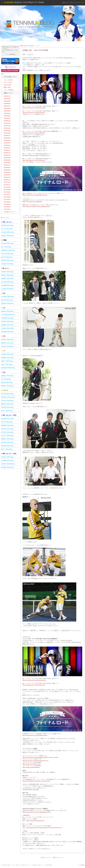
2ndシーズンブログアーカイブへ (73, 3)
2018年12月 (7, 153)
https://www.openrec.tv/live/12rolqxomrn (34, 160)
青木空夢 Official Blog (7, 243)
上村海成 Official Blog (7, 289)
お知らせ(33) (7, 85)
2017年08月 (7, 192)
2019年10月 (7, 128)
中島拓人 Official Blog (7, 236)
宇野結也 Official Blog (7, 457)
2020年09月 (7, 101)
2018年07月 (7, 165)
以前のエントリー (10, 212)
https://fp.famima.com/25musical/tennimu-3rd (35, 761)
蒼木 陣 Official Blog (7, 300)
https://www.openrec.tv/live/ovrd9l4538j (34, 133)
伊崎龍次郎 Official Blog (8, 250)
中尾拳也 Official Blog (7, 272)
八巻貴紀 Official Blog (7, 328)
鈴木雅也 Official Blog (7, 467)
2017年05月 (7, 199)
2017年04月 (7, 202)
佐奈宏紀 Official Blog (7, 442)
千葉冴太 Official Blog (7, 346)
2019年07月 (7, 136)
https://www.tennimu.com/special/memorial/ (35, 195)
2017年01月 (7, 209)
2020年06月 (7, 109)
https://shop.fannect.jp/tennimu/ (35, 821)
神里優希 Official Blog (7, 425)
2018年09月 (7, 160)
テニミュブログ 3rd (42, 23)
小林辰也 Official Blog (7, 264)
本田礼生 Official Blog (7, 429)
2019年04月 (7, 143)
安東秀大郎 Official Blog (8, 397)
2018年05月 (7, 170)
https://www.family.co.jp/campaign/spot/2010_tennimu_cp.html (40, 757)
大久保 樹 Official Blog (7, 232)
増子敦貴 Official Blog (7, 394)
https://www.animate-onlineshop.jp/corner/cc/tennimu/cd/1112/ (44, 828)
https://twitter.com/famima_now (31, 764)
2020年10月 (7, 99)
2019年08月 (7, 133)
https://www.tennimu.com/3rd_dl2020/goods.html (36, 812)
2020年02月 (7, 118)
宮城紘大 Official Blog (7, 275)
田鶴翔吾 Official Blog (7, 358)
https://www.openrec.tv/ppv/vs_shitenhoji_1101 (36, 156)
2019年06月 (7, 138)
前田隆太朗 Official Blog (8, 368)
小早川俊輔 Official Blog (8, 315)
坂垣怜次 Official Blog (7, 340)
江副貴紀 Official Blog (7, 225)
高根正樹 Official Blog (7, 260)
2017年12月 (7, 182)
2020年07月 (7, 106)
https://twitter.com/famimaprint (31, 767)
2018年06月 (7, 168)
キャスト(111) (8, 82)
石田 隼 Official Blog (7, 422)
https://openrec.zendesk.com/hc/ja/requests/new (36, 207)
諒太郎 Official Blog (7, 257)
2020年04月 (7, 113)
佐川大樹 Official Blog (7, 282)
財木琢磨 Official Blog (7, 419)
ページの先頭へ (81, 865)
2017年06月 (7, 197)
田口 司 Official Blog (7, 229)
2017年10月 (7, 187)
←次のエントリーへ (45, 858)
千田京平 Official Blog (7, 401)
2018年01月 (7, 180)
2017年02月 (7, 207)
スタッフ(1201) (8, 80)
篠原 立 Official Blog (7, 449)
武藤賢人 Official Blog (7, 376)
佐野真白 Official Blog (7, 303)
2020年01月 (7, 121)
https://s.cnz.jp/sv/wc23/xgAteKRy (32, 202)
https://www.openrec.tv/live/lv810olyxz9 (34, 113)
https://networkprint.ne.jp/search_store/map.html (36, 781)
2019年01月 (7, 150)
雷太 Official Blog (6, 379)
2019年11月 (7, 126)
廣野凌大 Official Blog (7, 404)
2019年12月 (7, 123)
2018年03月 (7, 175)
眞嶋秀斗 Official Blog (7, 439)
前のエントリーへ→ (59, 858)
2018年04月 (7, 172)
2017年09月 (7, 190)
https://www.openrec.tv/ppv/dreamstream (34, 108)
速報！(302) (7, 87)
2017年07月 (7, 195)
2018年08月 (7, 163)
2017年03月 (7, 204)
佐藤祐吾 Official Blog (7, 278)
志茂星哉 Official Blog (7, 446)
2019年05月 (7, 140)
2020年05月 (7, 111)
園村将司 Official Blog (7, 386)
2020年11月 (7, 96)
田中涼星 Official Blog (7, 432)
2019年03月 (7, 145)
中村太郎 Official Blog (7, 254)
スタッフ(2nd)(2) (9, 90)
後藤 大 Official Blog (7, 361)
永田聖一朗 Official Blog (8, 464)
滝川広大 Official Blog (7, 436)
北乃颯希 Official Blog (7, 318)
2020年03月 (7, 116)
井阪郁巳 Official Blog (7, 311)
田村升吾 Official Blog (7, 321)
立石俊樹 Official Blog (7, 354)
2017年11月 (7, 185)
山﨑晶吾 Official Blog (7, 325)
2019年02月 (7, 148)
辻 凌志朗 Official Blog (7, 297)
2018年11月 (7, 155)
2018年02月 (7, 177)
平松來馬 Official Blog (7, 407)
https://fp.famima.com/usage (31, 790)
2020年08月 (7, 104)
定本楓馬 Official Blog (7, 460)
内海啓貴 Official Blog (7, 332)
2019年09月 (7, 131)
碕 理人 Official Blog (7, 411)
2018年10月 (7, 158)
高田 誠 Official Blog (7, 383)
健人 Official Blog (6, 247)
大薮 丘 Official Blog (7, 364)
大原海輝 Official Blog (7, 285)
